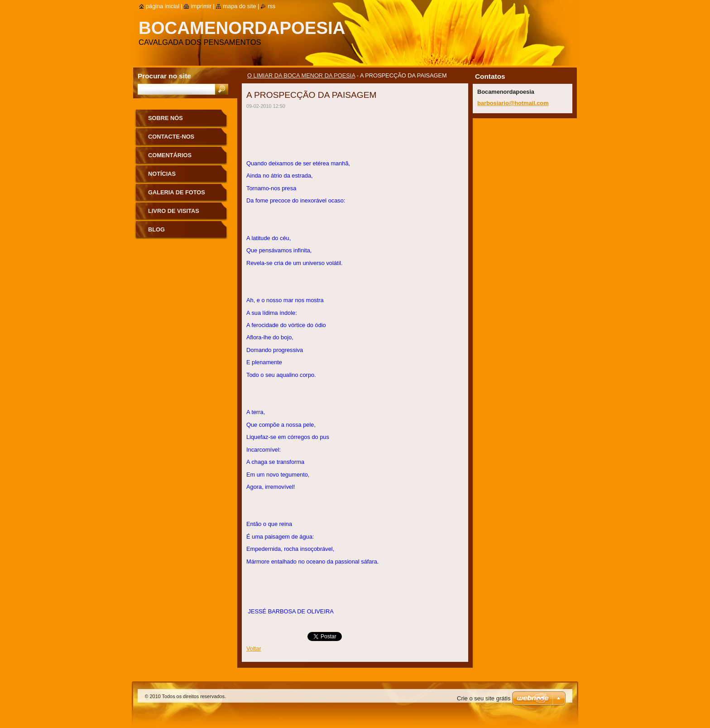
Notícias (162, 174)
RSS (271, 6)
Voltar (254, 648)
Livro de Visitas (174, 211)
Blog (156, 229)
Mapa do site (239, 6)
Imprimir (201, 6)
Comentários (170, 155)
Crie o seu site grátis (484, 698)
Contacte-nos (171, 137)
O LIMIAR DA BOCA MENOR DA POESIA (301, 75)
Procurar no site (164, 76)
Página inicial (163, 6)
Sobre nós (166, 118)
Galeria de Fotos (177, 192)
